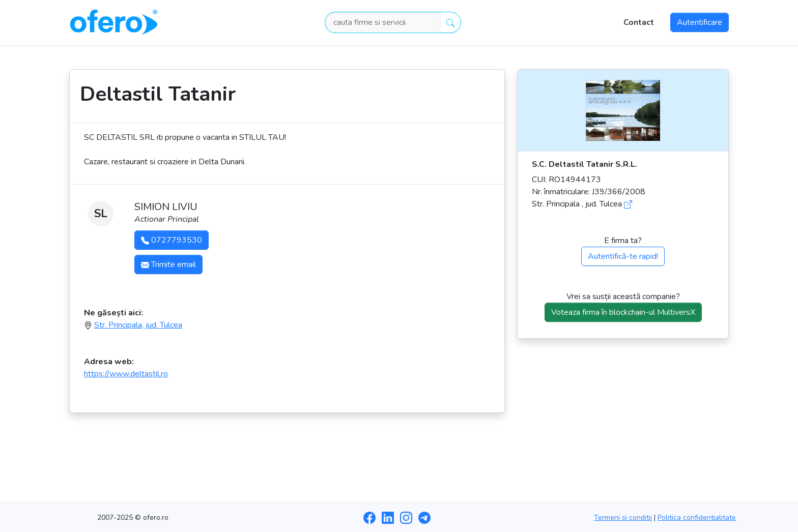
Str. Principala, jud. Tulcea (138, 325)
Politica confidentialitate (697, 518)
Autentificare (700, 22)
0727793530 (172, 240)
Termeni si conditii (623, 518)
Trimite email (168, 264)
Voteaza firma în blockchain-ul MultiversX (623, 312)
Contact (639, 22)
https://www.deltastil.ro (126, 374)
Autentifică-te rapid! (623, 256)
